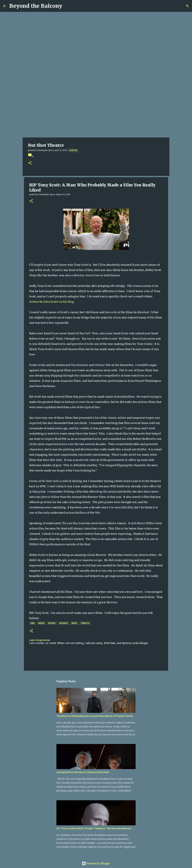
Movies (52, 623)
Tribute (85, 623)
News (74, 623)
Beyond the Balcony (36, 6)
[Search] (187, 6)
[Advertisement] (96, 113)
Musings (64, 623)
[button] (30, 163)
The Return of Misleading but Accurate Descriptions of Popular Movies (95, 716)
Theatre (73, 150)
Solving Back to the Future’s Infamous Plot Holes (83, 772)
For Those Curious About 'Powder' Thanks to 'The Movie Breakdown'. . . (95, 828)
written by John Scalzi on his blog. (52, 302)
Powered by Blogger (96, 863)
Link (32, 623)
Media (41, 623)
